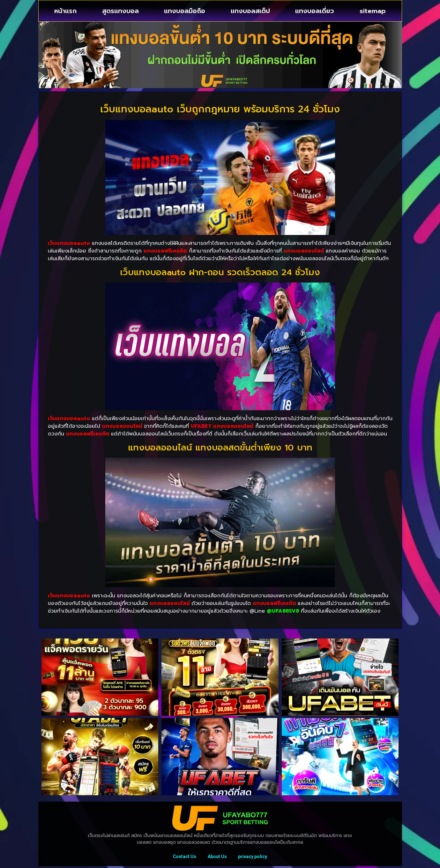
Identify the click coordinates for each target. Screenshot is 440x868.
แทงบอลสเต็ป (250, 11)
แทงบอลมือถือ (185, 11)
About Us (217, 857)
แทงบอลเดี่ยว (315, 11)
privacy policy (254, 857)
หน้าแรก (65, 11)
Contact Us (183, 857)
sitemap (373, 11)
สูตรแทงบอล (120, 11)
